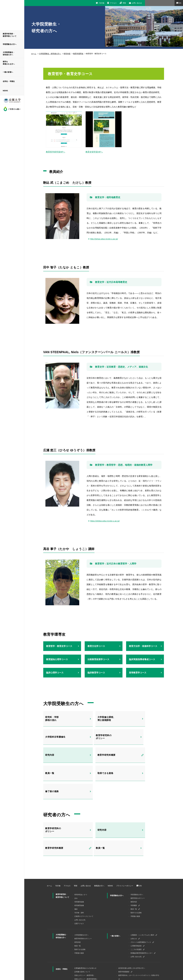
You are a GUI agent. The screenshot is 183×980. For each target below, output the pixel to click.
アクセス (113, 3)
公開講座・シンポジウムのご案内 (142, 904)
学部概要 (134, 875)
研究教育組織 (79, 875)
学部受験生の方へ (10, 44)
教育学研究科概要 (140, 738)
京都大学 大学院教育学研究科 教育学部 (12, 15)
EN (140, 855)
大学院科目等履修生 (141, 719)
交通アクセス (79, 893)
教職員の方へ (99, 855)
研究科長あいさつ (81, 864)
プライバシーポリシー (125, 855)
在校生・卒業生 (62, 938)
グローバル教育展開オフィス (141, 911)
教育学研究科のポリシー (56, 738)
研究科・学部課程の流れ (54, 719)
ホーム (34, 54)
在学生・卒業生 (9, 81)
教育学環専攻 (78, 54)
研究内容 (67, 54)
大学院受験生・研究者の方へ (9, 54)
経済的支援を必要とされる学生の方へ (132, 937)
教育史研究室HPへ (94, 152)
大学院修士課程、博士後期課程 (98, 719)
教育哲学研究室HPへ (56, 152)
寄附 (124, 3)
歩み (76, 867)
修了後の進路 (137, 757)
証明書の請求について (82, 941)
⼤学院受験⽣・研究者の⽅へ (50, 54)
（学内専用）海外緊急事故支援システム (133, 959)
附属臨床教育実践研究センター (142, 922)
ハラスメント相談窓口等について (130, 963)
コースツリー (79, 952)
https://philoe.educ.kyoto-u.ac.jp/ (105, 521)
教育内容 (134, 871)
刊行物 (102, 3)
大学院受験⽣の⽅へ (81, 904)
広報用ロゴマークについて (84, 886)
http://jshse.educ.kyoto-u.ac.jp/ (104, 239)
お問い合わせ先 (80, 889)
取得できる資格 (97, 757)
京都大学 (12, 101)
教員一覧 (51, 757)
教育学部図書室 (124, 941)
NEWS (5, 91)
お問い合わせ (137, 3)
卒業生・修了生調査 (125, 955)
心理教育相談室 (136, 915)
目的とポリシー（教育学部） (85, 945)
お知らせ (134, 908)
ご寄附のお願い (12, 109)
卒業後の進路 (135, 886)
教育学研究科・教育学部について (10, 35)
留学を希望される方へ (9, 63)
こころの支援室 (136, 919)
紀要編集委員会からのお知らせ (85, 937)
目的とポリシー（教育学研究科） (86, 948)
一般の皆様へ (8, 72)
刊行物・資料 (79, 882)
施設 (76, 878)
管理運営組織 (79, 871)
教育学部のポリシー (138, 867)
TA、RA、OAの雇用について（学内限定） (133, 952)
